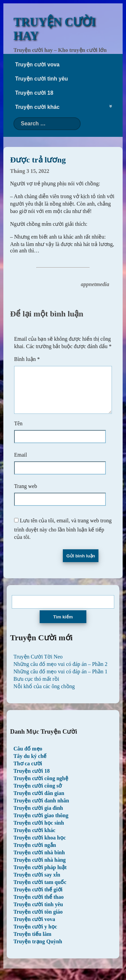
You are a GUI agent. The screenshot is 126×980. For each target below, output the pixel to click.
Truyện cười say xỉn (37, 883)
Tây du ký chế (30, 764)
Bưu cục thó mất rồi (36, 687)
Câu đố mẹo (28, 757)
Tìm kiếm (63, 625)
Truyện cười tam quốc (40, 890)
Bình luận (27, 359)
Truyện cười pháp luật (40, 875)
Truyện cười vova (37, 65)
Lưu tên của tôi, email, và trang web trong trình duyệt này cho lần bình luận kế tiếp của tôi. (63, 537)
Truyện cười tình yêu (41, 79)
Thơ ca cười (28, 772)
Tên (18, 432)
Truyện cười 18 (34, 93)
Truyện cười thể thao (38, 905)
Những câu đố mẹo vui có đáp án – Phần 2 (60, 672)
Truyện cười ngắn (35, 853)
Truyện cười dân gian (39, 801)
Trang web (26, 494)
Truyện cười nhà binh (39, 861)
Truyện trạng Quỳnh (38, 950)
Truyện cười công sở (38, 794)
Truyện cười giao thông (41, 823)
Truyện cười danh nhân (41, 809)
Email (20, 463)
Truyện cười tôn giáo (38, 920)
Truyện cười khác (37, 107)
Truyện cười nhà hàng (40, 868)
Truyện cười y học (35, 935)
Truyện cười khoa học (40, 846)
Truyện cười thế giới (38, 898)
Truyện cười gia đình (38, 816)
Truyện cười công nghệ (41, 786)
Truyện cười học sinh (39, 831)
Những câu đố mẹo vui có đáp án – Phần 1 (60, 680)
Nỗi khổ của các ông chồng (44, 694)
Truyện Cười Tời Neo (38, 665)
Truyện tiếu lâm (32, 942)
